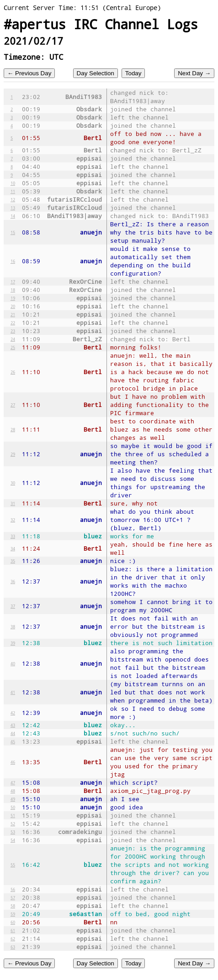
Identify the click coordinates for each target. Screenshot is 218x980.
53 (13, 832)
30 (13, 483)
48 (13, 791)
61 (13, 930)
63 (13, 947)
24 (13, 339)
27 (13, 405)
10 (13, 183)
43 (13, 725)
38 (13, 626)
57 (13, 897)
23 (13, 331)
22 (13, 323)
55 (13, 865)
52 (13, 824)
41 (13, 692)
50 (13, 807)
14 (13, 216)
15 (13, 232)
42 (13, 713)
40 (13, 663)
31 (13, 503)
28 (13, 429)
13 (13, 208)
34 (13, 548)
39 (13, 643)
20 (13, 306)
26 (13, 372)
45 (13, 741)
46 (13, 762)
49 (13, 799)
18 (13, 290)
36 (13, 581)
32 (13, 520)
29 (13, 454)
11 (13, 191)
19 (13, 298)
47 (13, 782)
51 (13, 815)
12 (13, 199)
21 (13, 314)
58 (13, 906)
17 (13, 281)
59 (13, 914)
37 (13, 606)
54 (13, 840)
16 (13, 261)
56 (13, 889)
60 (13, 922)
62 (13, 938)
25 (13, 347)
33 (13, 536)
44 (13, 733)
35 (13, 561)
